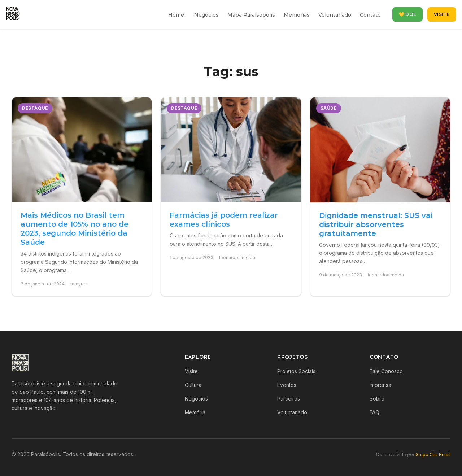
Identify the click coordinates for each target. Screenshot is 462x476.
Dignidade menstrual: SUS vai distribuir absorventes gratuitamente (376, 224)
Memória (195, 412)
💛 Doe (408, 14)
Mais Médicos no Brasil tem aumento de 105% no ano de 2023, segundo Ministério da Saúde (75, 229)
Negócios (206, 15)
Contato (370, 15)
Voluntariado (335, 15)
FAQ (374, 412)
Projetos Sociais (296, 371)
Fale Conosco (386, 371)
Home (176, 15)
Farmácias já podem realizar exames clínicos (224, 220)
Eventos (287, 385)
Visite (442, 14)
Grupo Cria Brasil (433, 455)
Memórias (297, 15)
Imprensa (380, 385)
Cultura (193, 385)
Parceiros (289, 399)
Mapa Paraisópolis (251, 15)
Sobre (377, 399)
